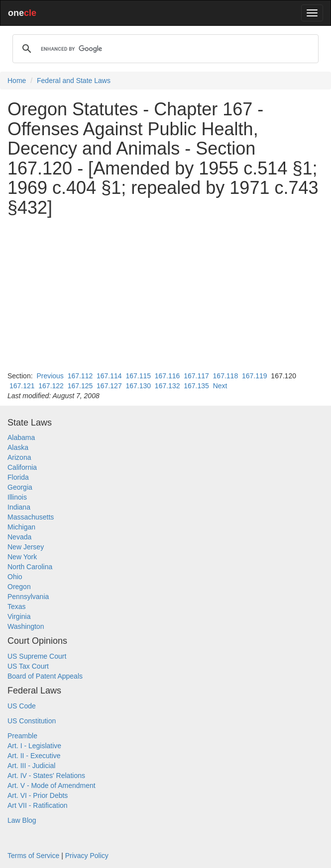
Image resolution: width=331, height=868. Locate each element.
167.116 (167, 376)
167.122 (51, 386)
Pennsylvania (28, 597)
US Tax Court (28, 666)
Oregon (19, 587)
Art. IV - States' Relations (46, 776)
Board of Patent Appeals (45, 676)
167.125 (80, 386)
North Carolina (30, 567)
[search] (164, 49)
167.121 (22, 386)
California (22, 467)
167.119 (255, 376)
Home (17, 81)
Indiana (19, 507)
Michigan (21, 527)
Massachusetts (31, 517)
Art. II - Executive (34, 756)
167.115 (138, 376)
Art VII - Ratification (38, 805)
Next (220, 386)
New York (22, 557)
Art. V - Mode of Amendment (52, 785)
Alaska (18, 447)
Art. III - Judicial (31, 766)
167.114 (109, 376)
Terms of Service (33, 856)
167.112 (80, 376)
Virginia (19, 616)
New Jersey (26, 547)
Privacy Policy (87, 856)
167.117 (196, 376)
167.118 (226, 376)
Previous (50, 376)
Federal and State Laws (74, 81)
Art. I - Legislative (34, 746)
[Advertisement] (165, 294)
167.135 (196, 386)
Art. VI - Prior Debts (38, 795)
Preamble (22, 736)
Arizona (19, 457)
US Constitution (32, 721)
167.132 (167, 386)
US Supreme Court (37, 656)
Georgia (20, 487)
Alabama (21, 437)
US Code (22, 706)
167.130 (138, 386)
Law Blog (22, 820)
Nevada (19, 537)
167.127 (109, 386)
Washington (26, 626)
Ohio (15, 577)
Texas (17, 607)
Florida (18, 477)
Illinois (17, 497)
